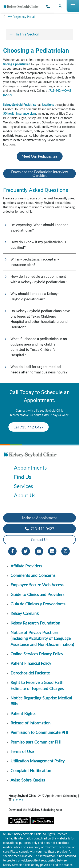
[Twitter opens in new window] (26, 551)
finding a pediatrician (17, 64)
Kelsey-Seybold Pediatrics (19, 105)
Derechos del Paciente (30, 673)
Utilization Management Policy (38, 761)
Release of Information (31, 723)
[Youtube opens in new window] (39, 551)
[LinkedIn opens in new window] (52, 551)
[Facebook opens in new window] (12, 551)
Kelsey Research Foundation (35, 623)
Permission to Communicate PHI (39, 732)
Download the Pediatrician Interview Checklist (39, 174)
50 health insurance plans (20, 113)
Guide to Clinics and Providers (37, 594)
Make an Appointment (39, 518)
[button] (39, 228)
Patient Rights (23, 713)
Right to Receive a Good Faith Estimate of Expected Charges (37, 685)
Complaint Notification (31, 770)
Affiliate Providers (26, 566)
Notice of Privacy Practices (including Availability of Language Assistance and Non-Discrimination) (42, 638)
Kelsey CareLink (25, 613)
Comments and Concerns (33, 575)
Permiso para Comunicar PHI (36, 742)
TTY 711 (16, 800)
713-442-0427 (40, 529)
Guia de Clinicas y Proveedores (38, 604)
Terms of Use (22, 751)
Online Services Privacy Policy (37, 654)
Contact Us (40, 540)
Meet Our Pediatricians (40, 156)
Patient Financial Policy (31, 663)
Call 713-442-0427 (29, 427)
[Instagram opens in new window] (66, 551)
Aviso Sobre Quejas (28, 780)
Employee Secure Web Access (37, 585)
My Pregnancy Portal (21, 17)
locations (48, 105)
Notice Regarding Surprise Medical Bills (41, 701)
